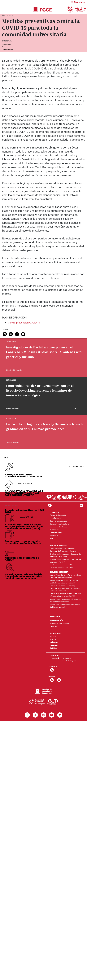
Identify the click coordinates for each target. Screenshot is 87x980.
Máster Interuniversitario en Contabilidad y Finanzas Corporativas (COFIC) (66, 595)
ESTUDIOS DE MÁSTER (59, 572)
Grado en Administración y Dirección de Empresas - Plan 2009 (65, 555)
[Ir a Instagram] (43, 715)
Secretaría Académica (58, 521)
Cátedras (53, 626)
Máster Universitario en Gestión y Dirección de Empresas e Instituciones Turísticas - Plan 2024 (65, 588)
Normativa (54, 535)
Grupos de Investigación (59, 623)
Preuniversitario (8, 49)
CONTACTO (55, 655)
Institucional (7, 45)
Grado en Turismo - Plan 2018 (61, 565)
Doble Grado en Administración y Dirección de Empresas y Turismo (63, 550)
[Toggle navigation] (6, 9)
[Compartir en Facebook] (17, 334)
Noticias (53, 636)
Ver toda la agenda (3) (77, 466)
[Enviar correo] (23, 334)
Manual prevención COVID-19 (24, 323)
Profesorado (55, 530)
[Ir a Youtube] (52, 715)
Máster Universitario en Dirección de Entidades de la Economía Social (64, 582)
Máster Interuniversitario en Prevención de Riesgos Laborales (65, 606)
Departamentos (56, 533)
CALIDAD (54, 645)
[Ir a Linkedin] (60, 715)
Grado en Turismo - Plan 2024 (61, 568)
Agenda (53, 639)
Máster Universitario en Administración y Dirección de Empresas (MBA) (65, 576)
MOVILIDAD (55, 616)
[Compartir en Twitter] (11, 334)
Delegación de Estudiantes (60, 524)
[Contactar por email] (59, 680)
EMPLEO (53, 648)
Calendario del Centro (58, 527)
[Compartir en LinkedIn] (5, 334)
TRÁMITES (54, 642)
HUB (52, 538)
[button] (66, 2)
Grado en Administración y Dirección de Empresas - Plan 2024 (65, 561)
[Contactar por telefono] (50, 505)
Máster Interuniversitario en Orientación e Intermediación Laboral (65, 600)
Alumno (5, 47)
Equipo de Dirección (58, 515)
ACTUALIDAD (55, 634)
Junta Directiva (55, 518)
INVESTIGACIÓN (57, 620)
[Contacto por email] (81, 505)
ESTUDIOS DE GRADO (59, 546)
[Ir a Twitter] (35, 715)
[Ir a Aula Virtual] (70, 498)
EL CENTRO (54, 512)
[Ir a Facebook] (27, 715)
